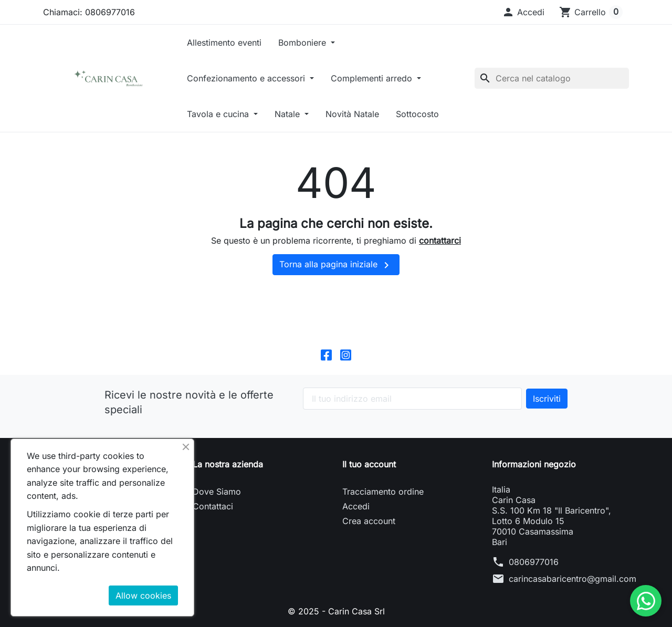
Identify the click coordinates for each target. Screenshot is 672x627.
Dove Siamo (217, 492)
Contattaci (213, 506)
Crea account (369, 521)
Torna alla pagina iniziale (336, 265)
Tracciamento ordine (383, 492)
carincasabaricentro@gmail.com (573, 579)
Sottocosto (417, 114)
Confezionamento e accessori (247, 78)
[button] (523, 12)
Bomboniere (303, 43)
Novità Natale (352, 114)
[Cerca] (552, 78)
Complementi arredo (373, 78)
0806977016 (534, 562)
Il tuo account (369, 464)
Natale (288, 114)
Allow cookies (143, 595)
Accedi (356, 506)
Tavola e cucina (219, 114)
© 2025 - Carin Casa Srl (336, 611)
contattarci (440, 241)
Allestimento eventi (224, 43)
